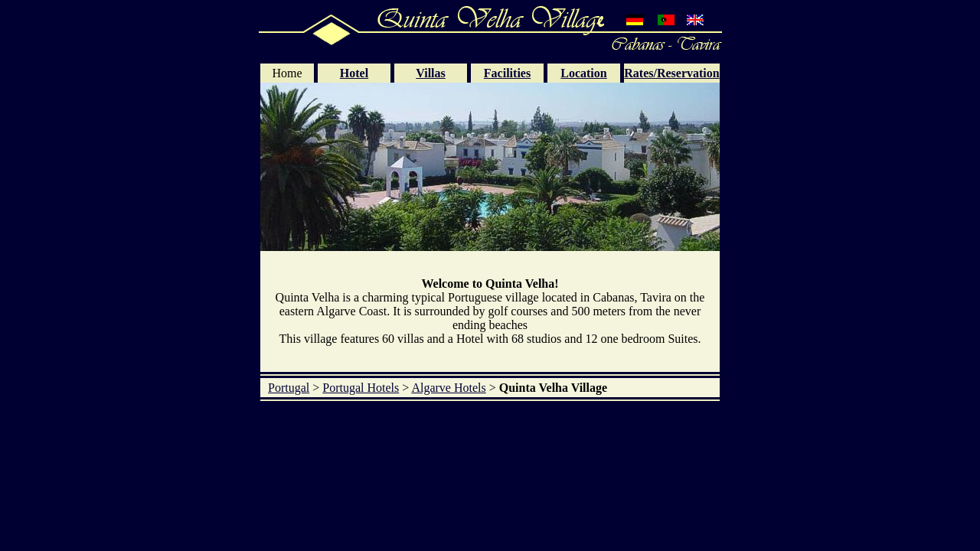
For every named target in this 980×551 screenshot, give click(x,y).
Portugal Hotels (361, 388)
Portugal (289, 388)
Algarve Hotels (448, 388)
